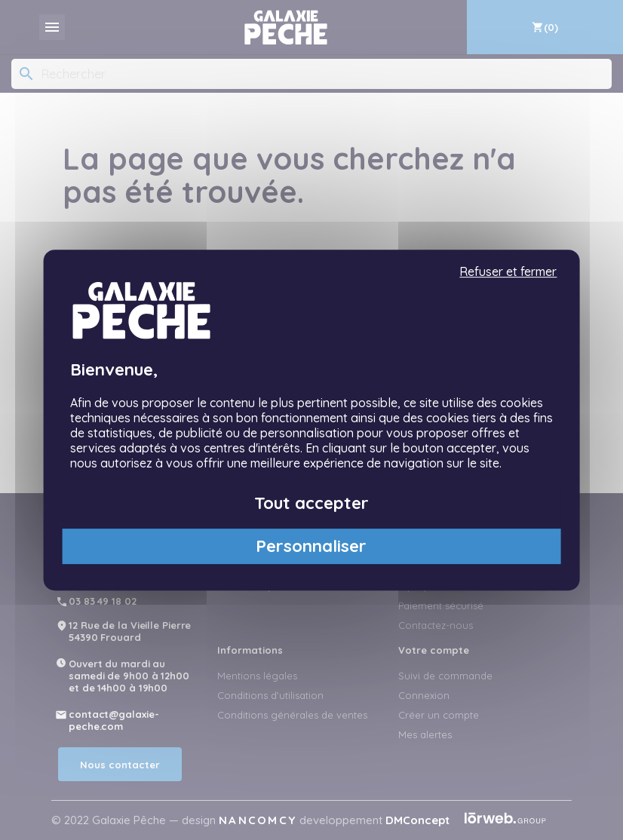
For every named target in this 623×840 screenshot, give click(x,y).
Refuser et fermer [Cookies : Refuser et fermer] (508, 272)
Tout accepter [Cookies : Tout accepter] (311, 503)
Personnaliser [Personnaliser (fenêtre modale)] (311, 546)
